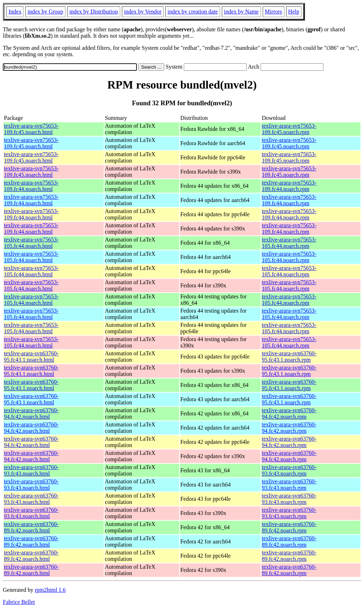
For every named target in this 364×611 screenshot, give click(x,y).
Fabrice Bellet (19, 602)
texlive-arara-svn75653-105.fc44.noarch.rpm (289, 243)
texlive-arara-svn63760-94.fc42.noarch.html (31, 413)
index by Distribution (94, 12)
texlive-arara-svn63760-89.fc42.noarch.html (31, 527)
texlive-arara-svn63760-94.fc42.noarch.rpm (289, 413)
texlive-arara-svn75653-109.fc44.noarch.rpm (289, 186)
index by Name (241, 12)
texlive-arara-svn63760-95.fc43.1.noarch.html (31, 357)
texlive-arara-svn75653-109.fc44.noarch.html (31, 186)
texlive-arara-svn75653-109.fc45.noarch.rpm (289, 129)
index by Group (45, 12)
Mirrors (274, 12)
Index (15, 12)
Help (294, 12)
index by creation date (193, 12)
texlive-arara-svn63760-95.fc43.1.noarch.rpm (289, 357)
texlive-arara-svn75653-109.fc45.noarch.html (31, 129)
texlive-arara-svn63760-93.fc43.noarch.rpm (289, 470)
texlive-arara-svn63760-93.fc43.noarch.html (31, 470)
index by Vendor (143, 12)
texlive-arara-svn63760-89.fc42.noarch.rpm (289, 527)
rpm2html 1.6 (50, 590)
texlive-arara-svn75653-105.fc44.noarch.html (31, 243)
